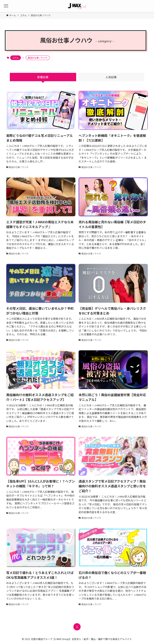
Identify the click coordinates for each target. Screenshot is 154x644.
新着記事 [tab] (43, 77)
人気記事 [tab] (111, 77)
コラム (16, 58)
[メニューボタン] (6, 6)
